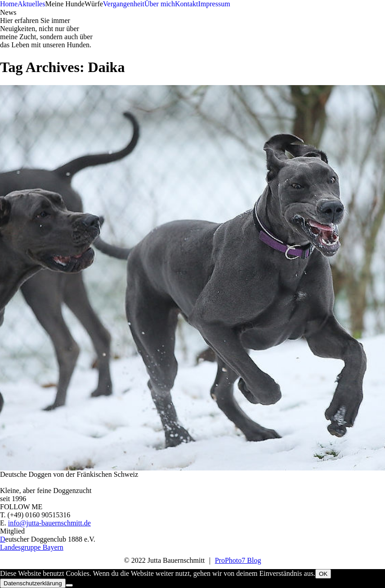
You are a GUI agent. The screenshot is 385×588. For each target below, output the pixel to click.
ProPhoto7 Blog (238, 560)
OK (323, 574)
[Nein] (69, 585)
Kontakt (187, 4)
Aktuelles (31, 4)
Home (9, 4)
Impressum (214, 4)
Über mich (160, 4)
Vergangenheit (124, 4)
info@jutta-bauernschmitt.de (49, 523)
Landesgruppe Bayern (32, 547)
